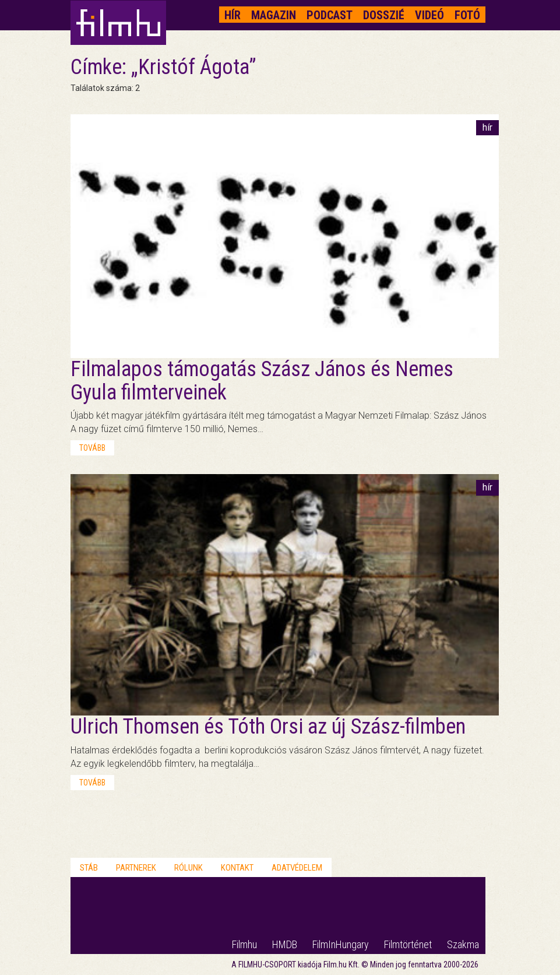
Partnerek (136, 868)
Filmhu (244, 944)
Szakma (463, 944)
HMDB (285, 944)
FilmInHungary (341, 944)
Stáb (89, 868)
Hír (233, 15)
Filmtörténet (408, 944)
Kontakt (237, 868)
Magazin (274, 15)
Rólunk (189, 868)
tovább (92, 448)
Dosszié (384, 15)
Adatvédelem (297, 868)
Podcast (330, 15)
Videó (429, 15)
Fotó (467, 15)
